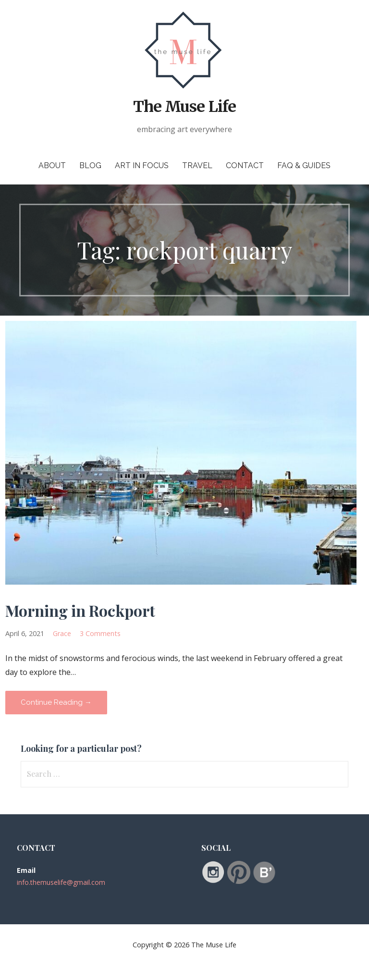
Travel (197, 165)
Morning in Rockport (80, 610)
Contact (245, 165)
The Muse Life (184, 107)
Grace (62, 633)
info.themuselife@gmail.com (61, 882)
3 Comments (100, 633)
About (52, 165)
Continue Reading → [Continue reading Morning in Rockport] (56, 702)
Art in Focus (142, 165)
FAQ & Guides (304, 165)
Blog (90, 165)
